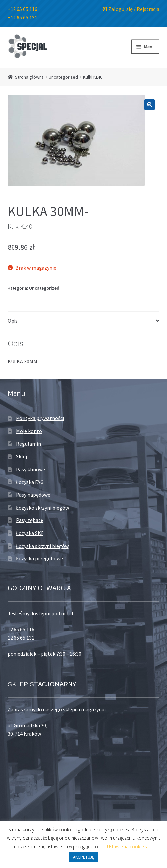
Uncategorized (63, 77)
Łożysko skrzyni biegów (42, 508)
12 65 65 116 (21, 629)
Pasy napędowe (33, 495)
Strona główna (29, 77)
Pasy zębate (30, 520)
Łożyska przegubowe (40, 558)
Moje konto (29, 431)
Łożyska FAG (30, 482)
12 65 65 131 (21, 638)
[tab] (84, 321)
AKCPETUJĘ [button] (84, 857)
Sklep (22, 456)
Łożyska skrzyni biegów (42, 546)
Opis (13, 321)
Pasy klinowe (31, 469)
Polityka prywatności (40, 418)
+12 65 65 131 (22, 17)
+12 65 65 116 (22, 9)
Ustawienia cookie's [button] (127, 846)
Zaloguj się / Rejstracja (131, 9)
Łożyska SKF (30, 533)
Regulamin (28, 444)
